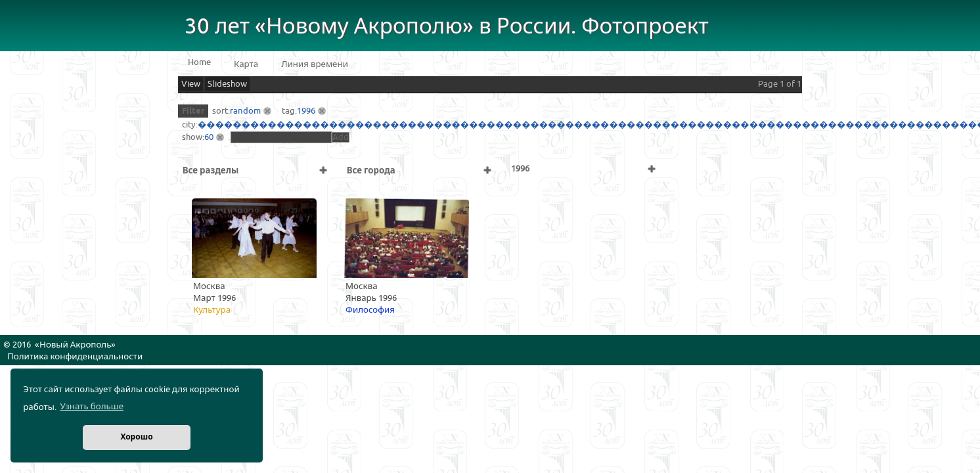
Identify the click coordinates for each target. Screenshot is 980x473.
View (191, 84)
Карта (246, 64)
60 (209, 137)
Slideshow (227, 84)
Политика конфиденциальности (75, 357)
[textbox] (281, 137)
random (245, 111)
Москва (209, 286)
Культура (212, 310)
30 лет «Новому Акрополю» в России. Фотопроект (447, 27)
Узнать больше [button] (92, 407)
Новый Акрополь (75, 345)
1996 (306, 111)
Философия (370, 310)
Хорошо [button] (136, 437)
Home (199, 62)
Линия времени (315, 64)
